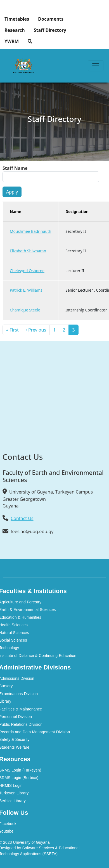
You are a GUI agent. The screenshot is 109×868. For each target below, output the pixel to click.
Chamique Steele (25, 310)
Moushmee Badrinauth (30, 231)
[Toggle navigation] (96, 66)
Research (15, 30)
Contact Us (22, 518)
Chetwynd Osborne (27, 271)
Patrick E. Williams (26, 290)
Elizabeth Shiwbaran (28, 251)
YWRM (12, 41)
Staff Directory (50, 30)
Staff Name (15, 168)
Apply (12, 192)
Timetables (17, 19)
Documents (51, 19)
